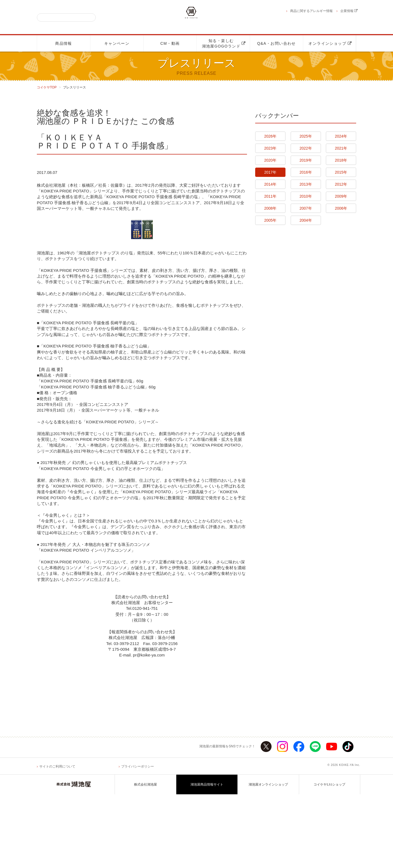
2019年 (306, 160)
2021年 (341, 148)
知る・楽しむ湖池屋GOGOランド (224, 43)
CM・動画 (170, 43)
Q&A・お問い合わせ (276, 43)
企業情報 (349, 11)
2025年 (306, 136)
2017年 (270, 172)
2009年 (341, 196)
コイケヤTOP (47, 87)
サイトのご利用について (57, 840)
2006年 (341, 208)
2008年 (270, 208)
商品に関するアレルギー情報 (311, 11)
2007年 (306, 208)
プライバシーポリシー (138, 840)
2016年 (306, 172)
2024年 (341, 136)
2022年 (306, 148)
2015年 (341, 172)
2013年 (306, 184)
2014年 (270, 184)
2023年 (270, 148)
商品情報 (64, 43)
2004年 (306, 220)
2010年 (306, 196)
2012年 (341, 184)
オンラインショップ (330, 43)
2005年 (270, 220)
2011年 (270, 196)
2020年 (270, 160)
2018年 (341, 160)
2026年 (270, 136)
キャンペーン (117, 43)
